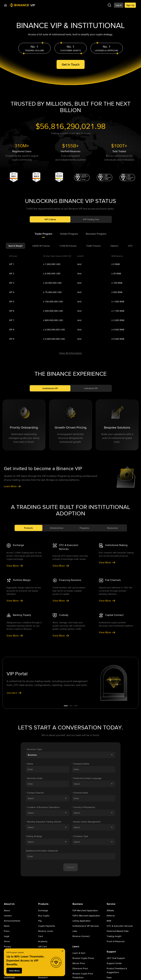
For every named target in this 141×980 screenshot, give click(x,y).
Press (7, 931)
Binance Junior (46, 931)
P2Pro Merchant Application (86, 916)
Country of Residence (83, 807)
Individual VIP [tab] (91, 388)
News (7, 926)
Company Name (80, 764)
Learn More (12, 486)
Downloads (9, 977)
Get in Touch (71, 64)
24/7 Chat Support (116, 958)
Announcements (12, 921)
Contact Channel (35, 793)
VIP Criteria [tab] (50, 219)
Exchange (43, 910)
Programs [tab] (84, 528)
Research (43, 977)
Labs (75, 931)
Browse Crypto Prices (83, 958)
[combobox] (71, 755)
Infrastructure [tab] (57, 528)
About (7, 910)
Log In (119, 5)
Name (29, 764)
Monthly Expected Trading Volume (44, 822)
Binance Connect (81, 936)
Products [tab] (28, 528)
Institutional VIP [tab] (50, 388)
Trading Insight (114, 936)
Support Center (114, 963)
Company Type (80, 836)
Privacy (7, 947)
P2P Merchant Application (85, 910)
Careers (8, 916)
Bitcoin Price (79, 963)
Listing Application (82, 921)
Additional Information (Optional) (42, 851)
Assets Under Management (86, 822)
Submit (70, 867)
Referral (111, 916)
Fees (109, 977)
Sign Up (130, 5)
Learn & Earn (79, 953)
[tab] (43, 234)
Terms (7, 941)
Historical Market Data (118, 931)
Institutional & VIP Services (86, 926)
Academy (43, 941)
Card (41, 936)
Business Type (34, 749)
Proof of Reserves (116, 941)
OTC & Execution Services (120, 926)
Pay (40, 921)
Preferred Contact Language (87, 778)
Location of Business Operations (43, 807)
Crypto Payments (47, 926)
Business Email (34, 778)
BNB (109, 921)
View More (15, 566)
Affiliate (110, 910)
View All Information (71, 353)
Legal (7, 936)
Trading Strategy (34, 836)
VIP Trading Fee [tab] (91, 219)
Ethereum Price (80, 968)
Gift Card (43, 947)
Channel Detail (80, 793)
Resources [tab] (113, 528)
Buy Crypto (44, 916)
